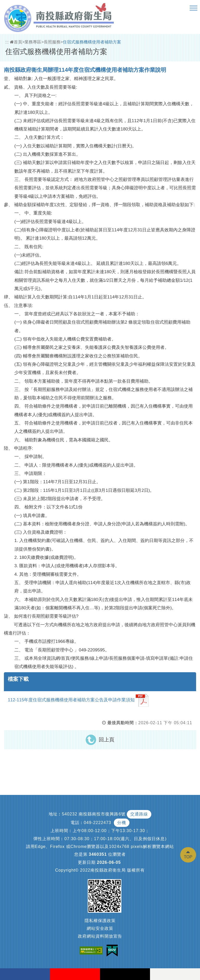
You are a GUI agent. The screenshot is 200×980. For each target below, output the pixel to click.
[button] (193, 8)
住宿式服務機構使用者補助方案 (92, 42)
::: (7, 42)
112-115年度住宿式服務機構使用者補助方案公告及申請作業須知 (78, 700)
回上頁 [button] (107, 740)
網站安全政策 (100, 928)
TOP (188, 857)
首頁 (16, 42)
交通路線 (139, 814)
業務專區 (33, 42)
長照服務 (52, 42)
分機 (122, 823)
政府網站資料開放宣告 (100, 936)
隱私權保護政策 (100, 921)
